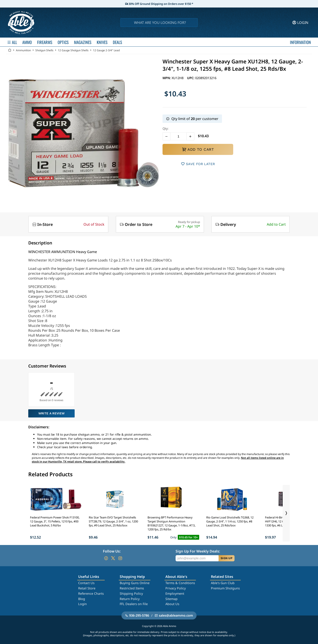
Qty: (166, 129)
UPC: (191, 78)
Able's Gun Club (223, 583)
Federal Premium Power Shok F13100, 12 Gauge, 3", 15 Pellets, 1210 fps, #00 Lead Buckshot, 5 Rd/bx (55, 521)
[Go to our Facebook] (106, 558)
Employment (175, 594)
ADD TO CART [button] (198, 149)
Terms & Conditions (180, 583)
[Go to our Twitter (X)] (113, 558)
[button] (167, 136)
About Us (172, 604)
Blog (82, 599)
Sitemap (171, 599)
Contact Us (86, 583)
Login (82, 604)
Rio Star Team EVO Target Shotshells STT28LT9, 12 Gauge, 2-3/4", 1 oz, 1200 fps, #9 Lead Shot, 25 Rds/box (113, 521)
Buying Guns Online (135, 583)
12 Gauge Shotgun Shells (73, 50)
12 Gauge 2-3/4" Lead (106, 50)
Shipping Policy (131, 594)
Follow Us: (112, 551)
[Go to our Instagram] (120, 558)
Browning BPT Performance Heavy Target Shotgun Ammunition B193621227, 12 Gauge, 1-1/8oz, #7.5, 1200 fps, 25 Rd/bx (171, 523)
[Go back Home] (10, 50)
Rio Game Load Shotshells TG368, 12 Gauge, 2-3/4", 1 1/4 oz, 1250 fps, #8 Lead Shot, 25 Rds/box (230, 521)
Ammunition (23, 50)
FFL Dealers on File (134, 604)
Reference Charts (91, 594)
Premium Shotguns (225, 588)
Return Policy (130, 599)
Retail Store (87, 588)
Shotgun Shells (44, 50)
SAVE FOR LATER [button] (198, 164)
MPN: (167, 78)
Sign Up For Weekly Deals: (198, 551)
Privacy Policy (176, 588)
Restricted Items (132, 588)
